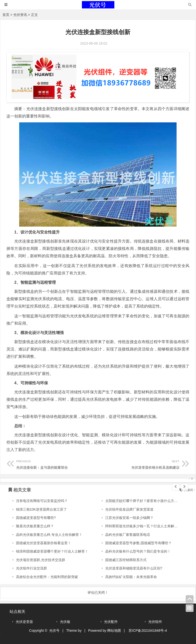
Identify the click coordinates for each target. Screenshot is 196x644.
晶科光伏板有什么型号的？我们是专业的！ (138, 551)
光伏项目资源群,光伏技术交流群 (41, 560)
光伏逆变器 (24, 622)
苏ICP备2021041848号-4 (148, 631)
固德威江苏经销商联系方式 (126, 560)
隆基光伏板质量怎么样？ (35, 526)
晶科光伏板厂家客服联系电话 (128, 535)
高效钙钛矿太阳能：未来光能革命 (131, 577)
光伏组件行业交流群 (31, 568)
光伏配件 (111, 622)
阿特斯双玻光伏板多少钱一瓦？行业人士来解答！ (143, 526)
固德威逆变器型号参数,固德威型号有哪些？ (138, 543)
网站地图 (114, 631)
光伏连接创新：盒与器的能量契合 (57, 464)
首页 (6, 15)
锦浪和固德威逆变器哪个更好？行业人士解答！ (52, 551)
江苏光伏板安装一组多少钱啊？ (129, 518)
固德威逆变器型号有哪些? (36, 518)
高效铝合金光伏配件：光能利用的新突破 (47, 577)
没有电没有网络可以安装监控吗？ (42, 501)
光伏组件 (155, 622)
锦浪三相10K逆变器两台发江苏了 (41, 509)
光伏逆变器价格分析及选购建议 (139, 464)
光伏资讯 (20, 15)
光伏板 (65, 622)
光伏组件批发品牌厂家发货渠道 (129, 509)
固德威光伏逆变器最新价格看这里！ (44, 543)
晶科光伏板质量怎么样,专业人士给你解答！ (49, 535)
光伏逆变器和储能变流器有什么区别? (134, 568)
